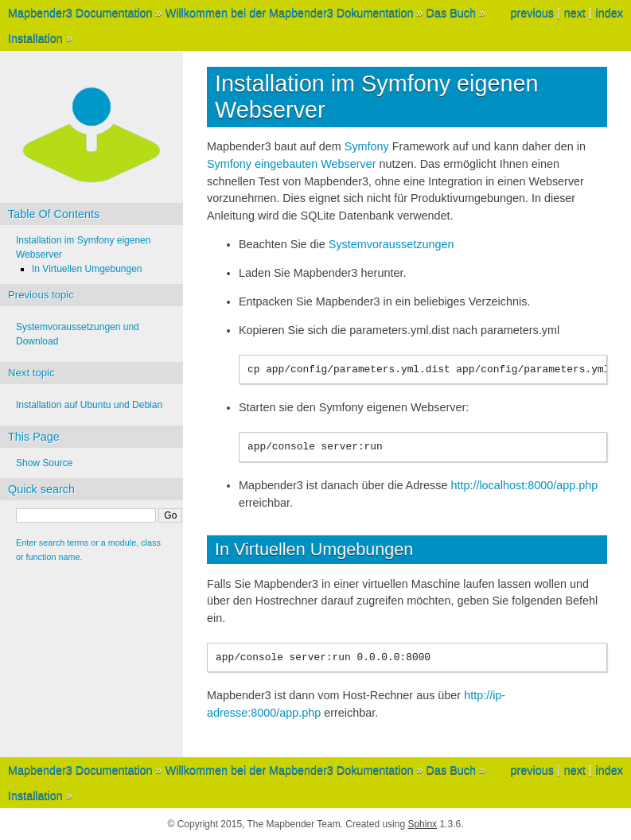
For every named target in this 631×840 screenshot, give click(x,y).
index (610, 13)
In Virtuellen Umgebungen (87, 269)
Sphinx (422, 824)
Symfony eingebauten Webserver (292, 164)
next (575, 13)
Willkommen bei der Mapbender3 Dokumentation (290, 13)
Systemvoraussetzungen (391, 244)
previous (532, 13)
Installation (35, 38)
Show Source (44, 463)
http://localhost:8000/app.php (524, 485)
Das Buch (451, 13)
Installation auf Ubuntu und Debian (89, 405)
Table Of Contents (54, 214)
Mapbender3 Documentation (80, 13)
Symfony (367, 146)
